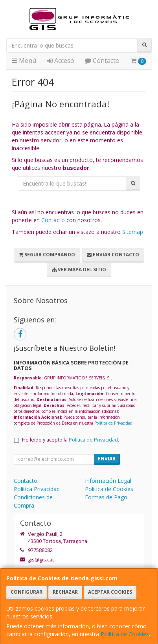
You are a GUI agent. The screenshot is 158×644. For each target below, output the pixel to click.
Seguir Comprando (47, 255)
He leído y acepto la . (71, 440)
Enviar (107, 459)
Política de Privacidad (113, 423)
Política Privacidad (37, 489)
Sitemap (133, 232)
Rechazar (65, 592)
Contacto (102, 61)
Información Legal (108, 481)
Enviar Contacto (113, 255)
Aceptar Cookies (110, 592)
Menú (24, 61)
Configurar (27, 592)
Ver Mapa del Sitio (79, 270)
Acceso (61, 61)
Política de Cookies (125, 634)
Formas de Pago (106, 497)
